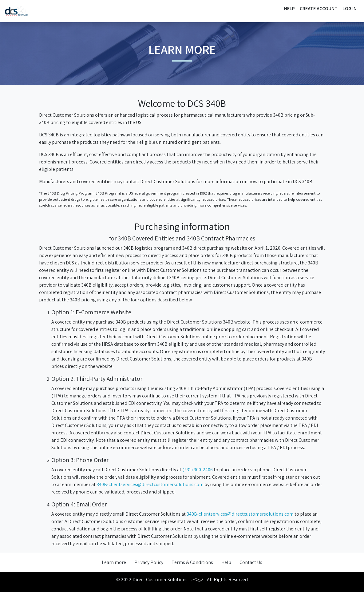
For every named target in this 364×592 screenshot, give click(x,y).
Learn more (114, 562)
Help (289, 8)
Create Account (319, 8)
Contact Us (251, 562)
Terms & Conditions (192, 562)
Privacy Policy (149, 562)
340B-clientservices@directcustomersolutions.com (150, 484)
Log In (350, 8)
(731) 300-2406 (198, 470)
